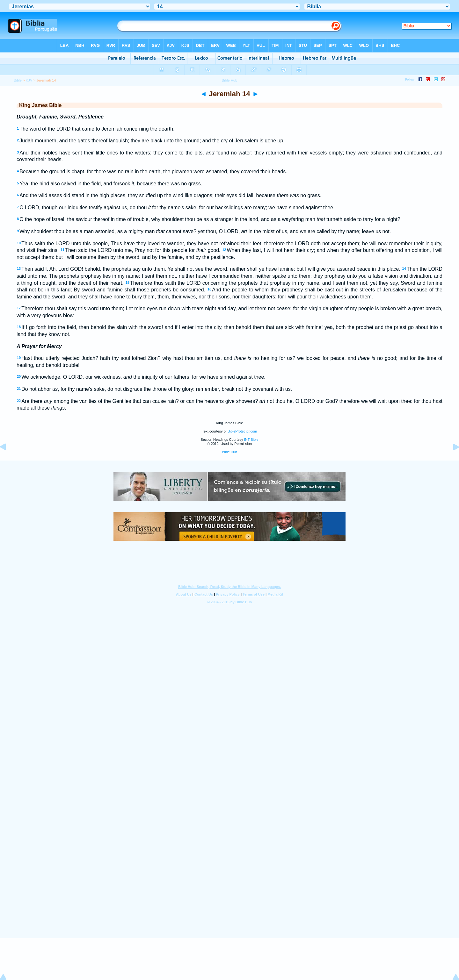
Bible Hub (229, 452)
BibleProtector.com (242, 431)
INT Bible (251, 440)
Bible (18, 80)
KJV (29, 80)
